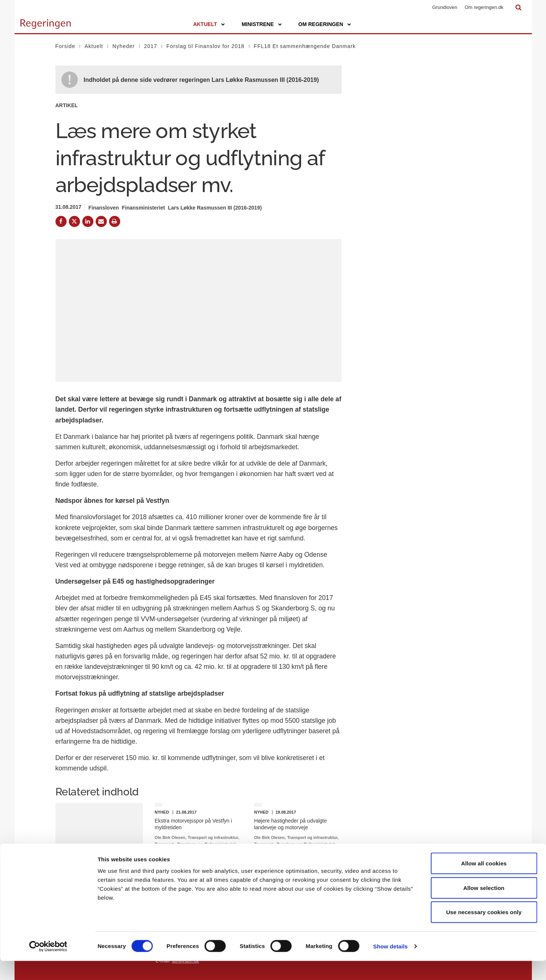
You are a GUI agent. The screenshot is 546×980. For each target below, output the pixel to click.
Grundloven (445, 7)
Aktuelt (205, 24)
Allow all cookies (484, 882)
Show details (391, 965)
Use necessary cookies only (484, 931)
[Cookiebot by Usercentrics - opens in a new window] (48, 965)
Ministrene (258, 24)
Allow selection (484, 907)
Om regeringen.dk (484, 7)
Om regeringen (321, 24)
